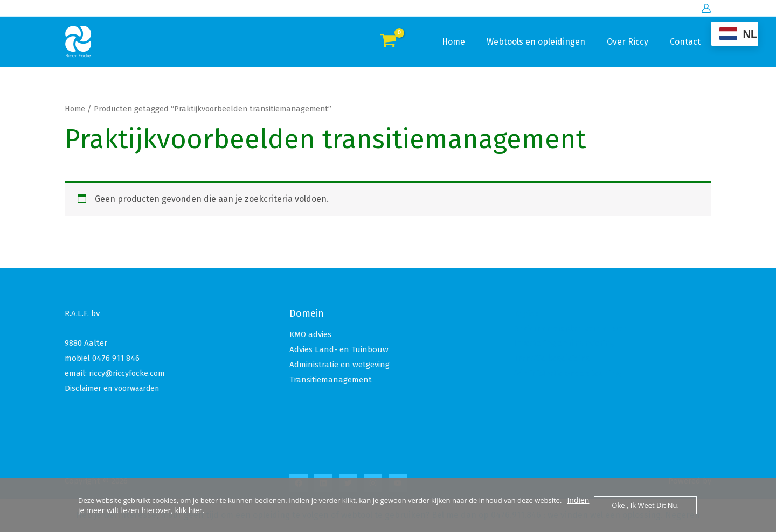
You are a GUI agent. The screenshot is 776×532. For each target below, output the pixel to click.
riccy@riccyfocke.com (128, 373)
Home (469, 42)
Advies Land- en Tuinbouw (339, 349)
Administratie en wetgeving (339, 365)
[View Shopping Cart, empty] (388, 42)
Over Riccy (634, 42)
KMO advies (310, 334)
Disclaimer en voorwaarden (116, 388)
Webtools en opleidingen (547, 42)
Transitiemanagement (331, 380)
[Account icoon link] (706, 8)
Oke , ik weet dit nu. (645, 505)
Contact (687, 42)
